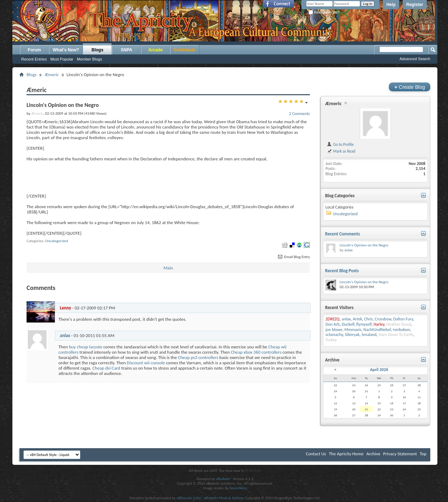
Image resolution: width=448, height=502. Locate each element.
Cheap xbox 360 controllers (256, 352)
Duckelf (348, 324)
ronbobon (402, 330)
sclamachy (334, 335)
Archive (373, 454)
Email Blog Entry (293, 257)
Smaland (369, 335)
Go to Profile (340, 144)
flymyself (364, 324)
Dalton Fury (403, 319)
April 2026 (379, 370)
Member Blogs (89, 59)
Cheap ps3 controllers (198, 357)
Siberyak (352, 335)
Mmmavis (353, 330)
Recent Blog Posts (342, 271)
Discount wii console (146, 363)
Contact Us (316, 454)
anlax (65, 335)
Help (391, 5)
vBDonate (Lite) (189, 498)
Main (168, 268)
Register (415, 5)
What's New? (66, 50)
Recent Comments (342, 234)
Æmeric (52, 75)
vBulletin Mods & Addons (224, 498)
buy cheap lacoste (85, 347)
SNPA (126, 50)
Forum (34, 50)
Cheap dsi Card (106, 368)
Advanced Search (415, 59)
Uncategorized (57, 241)
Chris (368, 319)
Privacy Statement (400, 454)
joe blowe (334, 330)
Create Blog (410, 87)
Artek (357, 319)
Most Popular (62, 59)
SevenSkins (238, 488)
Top (423, 454)
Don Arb (333, 324)
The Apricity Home (346, 454)
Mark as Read (341, 151)
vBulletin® (224, 479)
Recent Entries (34, 59)
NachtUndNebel (377, 330)
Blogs (98, 50)
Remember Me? (324, 13)
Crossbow (383, 319)
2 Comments (299, 114)
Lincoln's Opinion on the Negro (364, 245)
